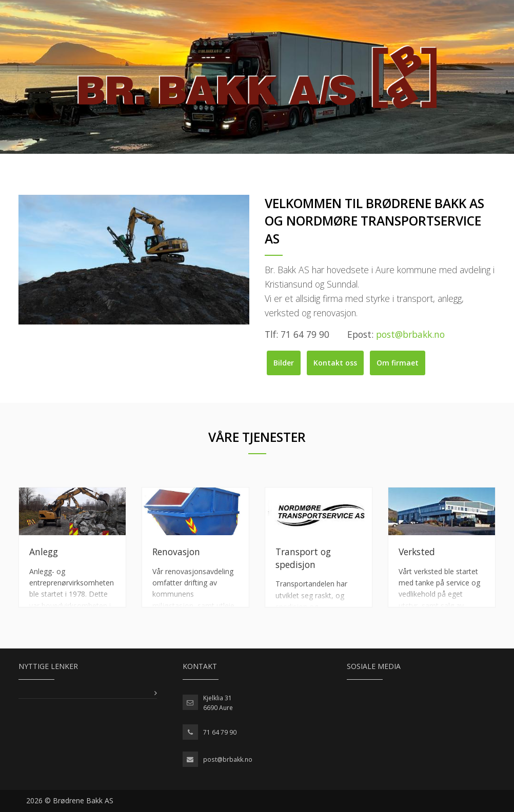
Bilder (284, 363)
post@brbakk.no (228, 759)
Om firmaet (398, 363)
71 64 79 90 (220, 732)
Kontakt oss (335, 363)
